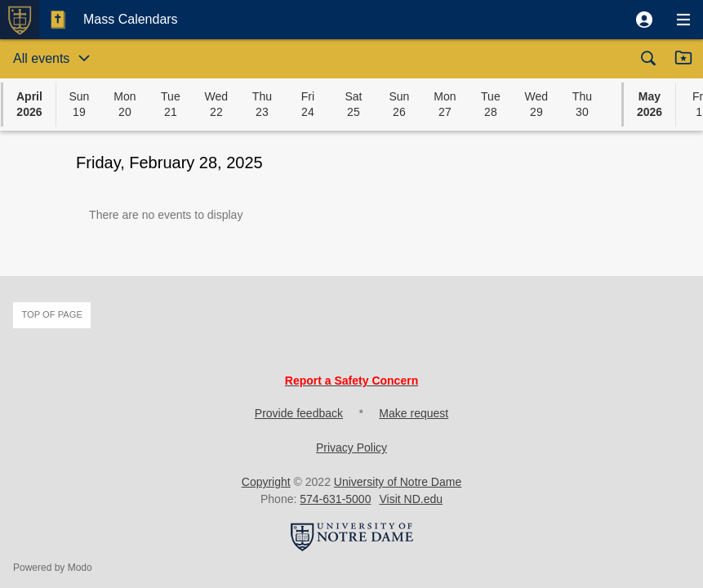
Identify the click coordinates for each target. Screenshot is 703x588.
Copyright (266, 482)
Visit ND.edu (411, 499)
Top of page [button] (52, 314)
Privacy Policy (351, 448)
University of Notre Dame (398, 482)
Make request (414, 413)
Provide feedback (299, 413)
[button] (644, 20)
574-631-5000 (335, 499)
